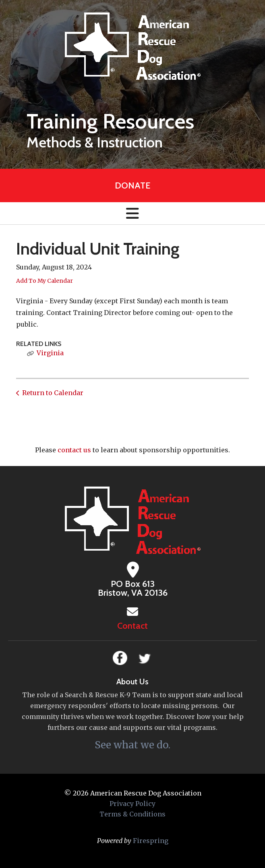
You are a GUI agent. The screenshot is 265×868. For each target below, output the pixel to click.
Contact (132, 626)
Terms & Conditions (132, 814)
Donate (132, 185)
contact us (74, 450)
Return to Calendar (53, 393)
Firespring (151, 841)
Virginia (50, 353)
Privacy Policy (132, 804)
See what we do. (132, 745)
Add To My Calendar (45, 281)
